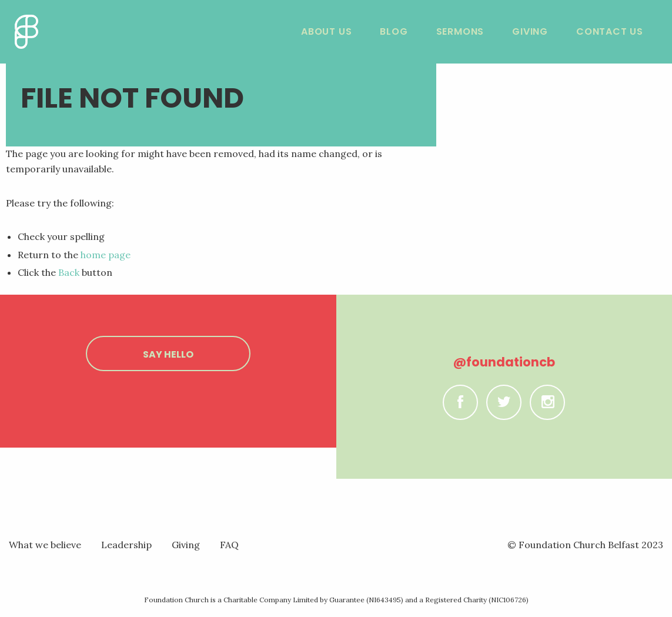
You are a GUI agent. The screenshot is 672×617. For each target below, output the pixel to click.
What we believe (45, 545)
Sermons (460, 31)
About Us (326, 31)
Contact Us (610, 31)
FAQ (229, 545)
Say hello (168, 354)
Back (69, 272)
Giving (530, 31)
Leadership (126, 545)
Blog (394, 31)
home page (106, 255)
